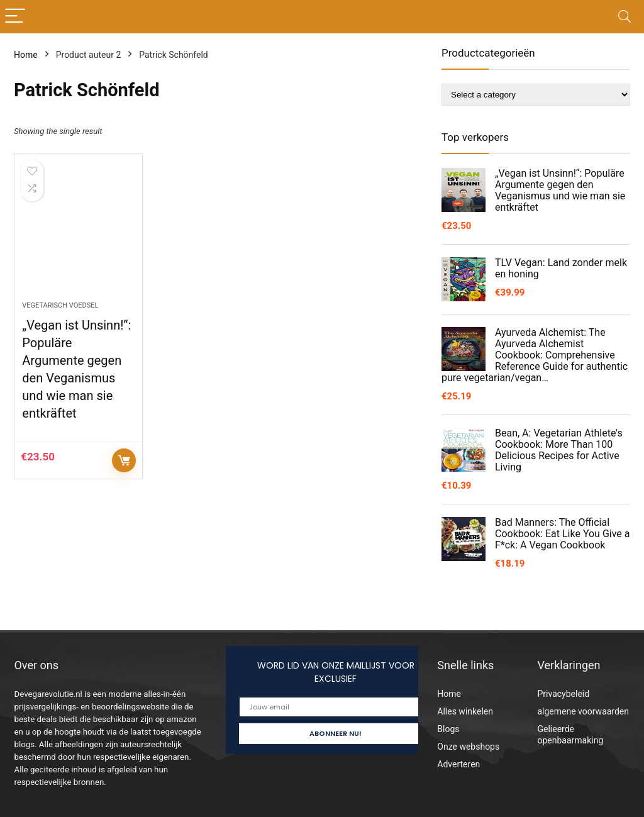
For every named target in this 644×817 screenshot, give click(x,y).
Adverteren (458, 764)
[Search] (625, 17)
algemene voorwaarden (583, 711)
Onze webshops (468, 747)
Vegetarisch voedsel (60, 305)
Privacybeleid (563, 694)
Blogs (448, 729)
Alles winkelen (465, 711)
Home (26, 55)
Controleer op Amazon (124, 460)
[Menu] (15, 17)
